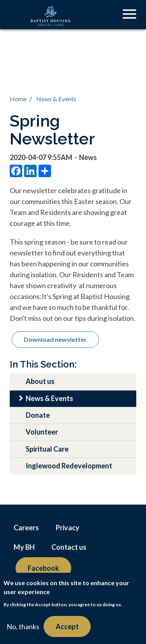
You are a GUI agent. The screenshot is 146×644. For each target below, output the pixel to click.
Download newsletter (55, 339)
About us (40, 381)
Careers (26, 528)
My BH (24, 547)
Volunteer (42, 432)
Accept (67, 626)
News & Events (56, 99)
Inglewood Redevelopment (69, 466)
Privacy (68, 528)
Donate (38, 415)
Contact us (69, 547)
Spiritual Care (47, 449)
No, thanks (23, 626)
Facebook (43, 568)
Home (18, 99)
